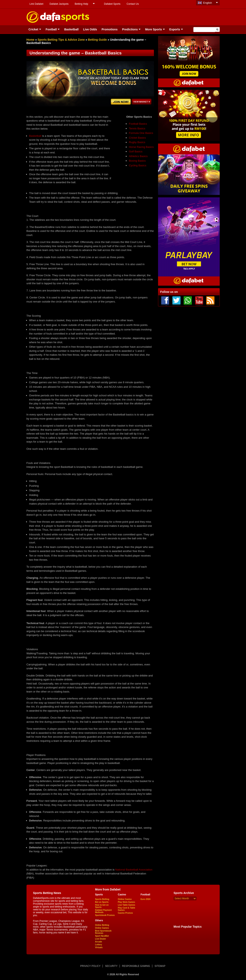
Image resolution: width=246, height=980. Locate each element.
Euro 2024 (146, 899)
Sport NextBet (102, 936)
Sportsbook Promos (105, 915)
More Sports (154, 29)
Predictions (130, 29)
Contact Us (133, 4)
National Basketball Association (134, 870)
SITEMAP (160, 966)
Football (51, 29)
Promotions (110, 29)
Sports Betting (102, 899)
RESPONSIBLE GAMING (136, 966)
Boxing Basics (137, 161)
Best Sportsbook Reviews (103, 932)
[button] (217, 29)
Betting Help (81, 4)
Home (31, 40)
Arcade (99, 942)
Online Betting (102, 925)
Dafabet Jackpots (59, 4)
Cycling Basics (138, 165)
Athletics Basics (138, 156)
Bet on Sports (102, 902)
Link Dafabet (36, 4)
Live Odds (90, 29)
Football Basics (138, 124)
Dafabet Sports (112, 4)
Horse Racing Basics (141, 147)
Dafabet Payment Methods (103, 911)
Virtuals (99, 947)
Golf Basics (136, 151)
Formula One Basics (141, 133)
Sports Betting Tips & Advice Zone (61, 40)
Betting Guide (97, 40)
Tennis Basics (137, 128)
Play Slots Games (126, 902)
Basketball (71, 29)
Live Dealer (101, 939)
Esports (175, 29)
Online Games (102, 928)
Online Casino (125, 899)
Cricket (33, 29)
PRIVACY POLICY (90, 966)
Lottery (99, 945)
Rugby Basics (137, 142)
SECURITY (111, 966)
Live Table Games (126, 905)
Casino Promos (125, 913)
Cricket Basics (137, 138)
